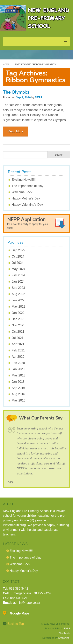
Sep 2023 (18, 288)
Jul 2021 (18, 338)
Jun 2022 (18, 300)
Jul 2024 (18, 263)
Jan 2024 (18, 282)
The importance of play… (29, 186)
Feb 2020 (18, 363)
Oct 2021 (18, 332)
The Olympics (16, 92)
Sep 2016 (18, 388)
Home (6, 64)
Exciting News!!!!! (24, 180)
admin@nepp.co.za (26, 603)
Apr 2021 (18, 344)
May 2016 (18, 400)
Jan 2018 (18, 382)
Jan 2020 (18, 369)
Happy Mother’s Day (26, 198)
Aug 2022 (18, 294)
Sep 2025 (18, 250)
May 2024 (18, 269)
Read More (15, 131)
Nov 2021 (18, 325)
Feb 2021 (18, 350)
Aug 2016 (18, 394)
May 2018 (18, 375)
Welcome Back (22, 192)
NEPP (39, 97)
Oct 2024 (18, 256)
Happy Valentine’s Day (27, 205)
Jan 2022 (18, 313)
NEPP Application (28, 223)
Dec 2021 (18, 319)
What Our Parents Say (41, 418)
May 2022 (18, 307)
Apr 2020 (18, 357)
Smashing (64, 638)
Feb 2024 (18, 275)
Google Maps (20, 613)
